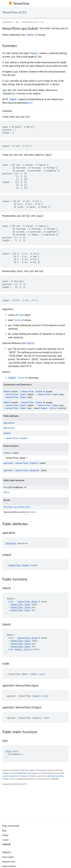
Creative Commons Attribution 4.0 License (20, 773)
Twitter (6, 840)
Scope (21, 315)
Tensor (30, 35)
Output (12, 378)
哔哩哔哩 (6, 845)
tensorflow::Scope (32, 391)
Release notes (9, 862)
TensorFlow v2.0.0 (14, 12)
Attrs (30, 343)
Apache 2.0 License (19, 776)
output (7, 433)
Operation (9, 428)
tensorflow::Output (17, 438)
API (17, 22)
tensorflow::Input (16, 394)
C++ (42, 22)
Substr (13, 99)
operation (9, 423)
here (30, 103)
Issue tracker (8, 857)
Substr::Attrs (48, 408)
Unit (6, 487)
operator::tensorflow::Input (20, 463)
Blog (4, 831)
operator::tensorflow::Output (20, 470)
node (6, 453)
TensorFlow (7, 22)
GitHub (5, 835)
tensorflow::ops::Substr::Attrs (17, 507)
